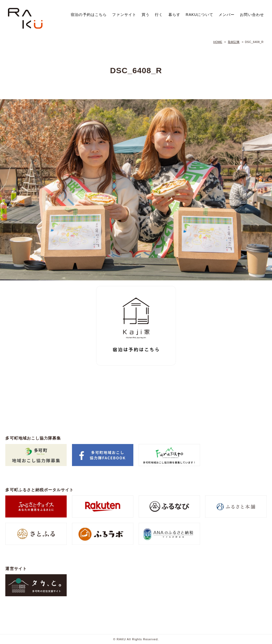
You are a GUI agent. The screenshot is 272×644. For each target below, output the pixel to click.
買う (146, 15)
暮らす (174, 15)
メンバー (227, 15)
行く (159, 15)
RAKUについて (199, 15)
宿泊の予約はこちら (89, 15)
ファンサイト (124, 15)
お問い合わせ (252, 15)
